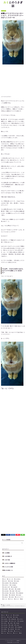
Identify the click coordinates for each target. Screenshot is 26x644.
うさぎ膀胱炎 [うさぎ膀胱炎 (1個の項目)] (6, 595)
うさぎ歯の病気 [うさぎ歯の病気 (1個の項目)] (15, 587)
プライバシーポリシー (10, 641)
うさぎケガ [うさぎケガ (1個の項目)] (5, 581)
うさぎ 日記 (4, 11)
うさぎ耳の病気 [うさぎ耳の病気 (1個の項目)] (6, 593)
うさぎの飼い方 (8, 556)
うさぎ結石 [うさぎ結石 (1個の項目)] (18, 591)
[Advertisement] (13, 80)
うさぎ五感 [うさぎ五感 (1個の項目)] (11, 581)
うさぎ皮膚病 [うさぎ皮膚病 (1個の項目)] (18, 589)
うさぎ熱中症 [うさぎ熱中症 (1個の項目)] (6, 589)
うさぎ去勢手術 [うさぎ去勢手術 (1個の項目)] (6, 583)
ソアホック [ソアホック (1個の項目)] (11, 599)
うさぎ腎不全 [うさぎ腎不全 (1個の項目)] (13, 593)
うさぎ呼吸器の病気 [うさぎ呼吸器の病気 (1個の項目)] (14, 583)
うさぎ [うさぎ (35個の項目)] (5, 579)
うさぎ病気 (7, 553)
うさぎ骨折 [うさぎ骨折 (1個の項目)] (12, 597)
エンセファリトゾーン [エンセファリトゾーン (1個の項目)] (19, 597)
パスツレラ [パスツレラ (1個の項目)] (17, 599)
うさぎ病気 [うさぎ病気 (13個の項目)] (12, 589)
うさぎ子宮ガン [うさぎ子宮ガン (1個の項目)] (6, 585)
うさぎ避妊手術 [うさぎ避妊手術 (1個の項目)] (13, 595)
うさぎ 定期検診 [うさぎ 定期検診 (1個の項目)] (13, 585)
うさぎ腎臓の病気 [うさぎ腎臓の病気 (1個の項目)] (20, 593)
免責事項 (18, 641)
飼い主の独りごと (8, 570)
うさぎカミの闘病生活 (10, 563)
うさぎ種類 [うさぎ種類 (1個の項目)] (13, 591)
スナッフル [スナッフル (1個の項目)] (5, 599)
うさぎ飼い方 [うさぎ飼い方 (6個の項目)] (6, 597)
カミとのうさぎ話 (8, 567)
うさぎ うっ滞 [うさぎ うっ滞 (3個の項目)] (10, 579)
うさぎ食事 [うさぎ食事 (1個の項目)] (19, 595)
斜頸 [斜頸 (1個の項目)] (22, 599)
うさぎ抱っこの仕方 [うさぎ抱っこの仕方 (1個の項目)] (7, 587)
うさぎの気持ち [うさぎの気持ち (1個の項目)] (18, 579)
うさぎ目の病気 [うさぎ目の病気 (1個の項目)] (6, 591)
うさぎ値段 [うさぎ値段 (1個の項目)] (17, 581)
